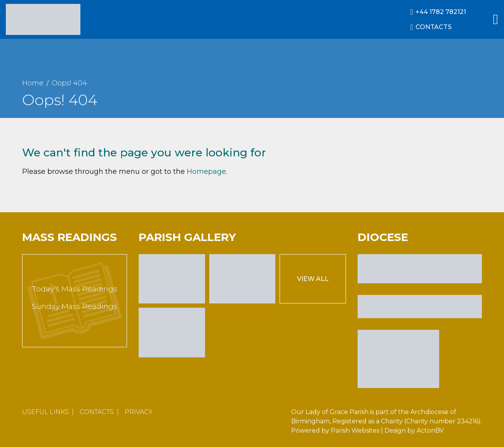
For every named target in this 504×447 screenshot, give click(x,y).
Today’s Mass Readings (75, 289)
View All (313, 279)
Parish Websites (355, 431)
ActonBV (430, 431)
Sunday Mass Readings (75, 306)
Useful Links (45, 412)
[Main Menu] (496, 19)
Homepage (206, 172)
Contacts (97, 412)
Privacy (139, 412)
